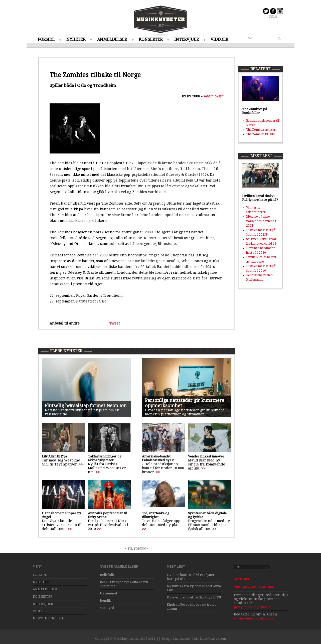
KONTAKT (242, 579)
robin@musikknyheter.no (254, 618)
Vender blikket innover (206, 456)
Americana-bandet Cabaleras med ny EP (158, 458)
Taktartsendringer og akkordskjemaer (105, 458)
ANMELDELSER (112, 39)
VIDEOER (219, 39)
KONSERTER (151, 39)
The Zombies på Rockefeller (255, 111)
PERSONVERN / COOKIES (254, 587)
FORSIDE (46, 39)
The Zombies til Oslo (260, 134)
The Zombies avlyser (261, 130)
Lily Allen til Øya (54, 456)
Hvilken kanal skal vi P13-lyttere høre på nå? (260, 198)
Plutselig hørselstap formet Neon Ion (86, 406)
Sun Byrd (107, 608)
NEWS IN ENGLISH (48, 618)
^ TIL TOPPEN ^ (136, 549)
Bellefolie (107, 575)
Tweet (114, 323)
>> (81, 464)
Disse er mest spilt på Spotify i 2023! (194, 597)
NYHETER (76, 39)
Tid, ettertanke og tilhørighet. (156, 515)
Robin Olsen (213, 96)
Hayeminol (108, 593)
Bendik (105, 601)
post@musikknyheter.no (253, 607)
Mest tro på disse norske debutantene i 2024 (261, 221)
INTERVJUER (187, 39)
